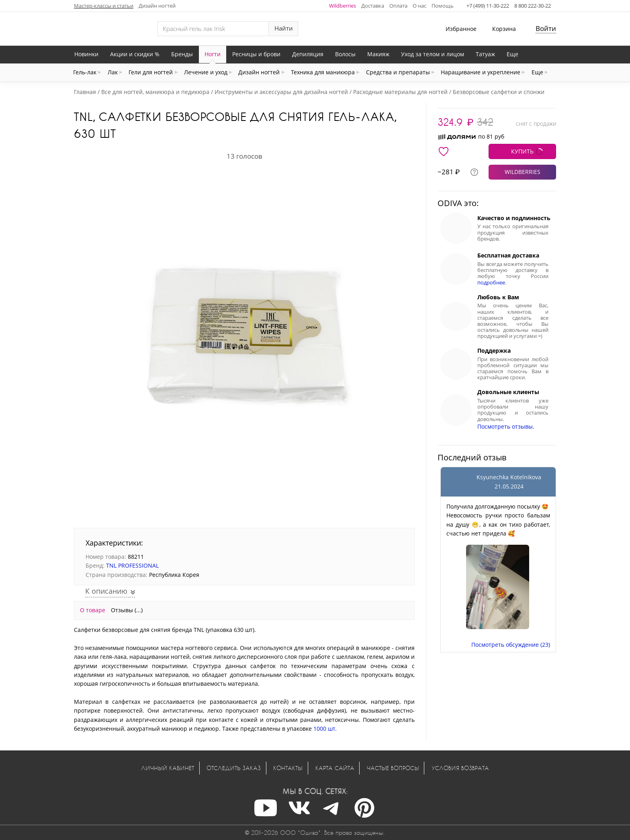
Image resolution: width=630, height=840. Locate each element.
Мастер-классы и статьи (104, 6)
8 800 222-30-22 (533, 6)
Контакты (288, 768)
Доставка (373, 6)
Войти (546, 28)
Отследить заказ (234, 768)
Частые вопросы (393, 768)
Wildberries (343, 6)
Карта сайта (335, 768)
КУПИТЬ (522, 151)
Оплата (398, 6)
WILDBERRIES (523, 172)
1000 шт (324, 729)
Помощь (443, 6)
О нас (419, 6)
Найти (284, 28)
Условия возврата (460, 768)
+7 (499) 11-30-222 (488, 6)
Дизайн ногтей (157, 6)
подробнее (491, 283)
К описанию (107, 591)
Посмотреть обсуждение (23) (511, 645)
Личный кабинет (168, 768)
